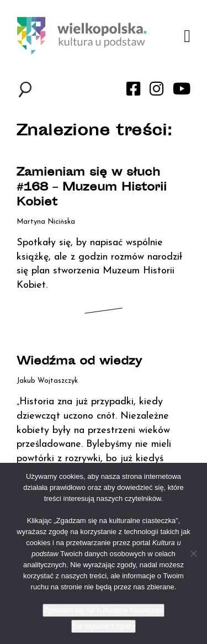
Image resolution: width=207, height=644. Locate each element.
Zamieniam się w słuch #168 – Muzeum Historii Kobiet (92, 188)
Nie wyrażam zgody (104, 626)
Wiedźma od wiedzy (79, 362)
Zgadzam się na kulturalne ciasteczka (104, 610)
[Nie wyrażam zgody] (193, 553)
